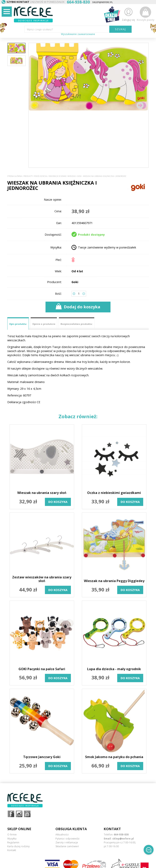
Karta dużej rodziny (18, 846)
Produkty (28, 176)
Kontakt (12, 850)
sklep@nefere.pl (102, 2)
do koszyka (58, 502)
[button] (140, 105)
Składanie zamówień (67, 846)
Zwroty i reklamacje (67, 842)
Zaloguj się (128, 14)
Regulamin (13, 842)
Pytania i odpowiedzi (67, 839)
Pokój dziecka (41, 176)
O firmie (12, 835)
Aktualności (62, 835)
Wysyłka (12, 839)
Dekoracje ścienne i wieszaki (62, 176)
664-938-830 (121, 835)
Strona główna (15, 176)
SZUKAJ (121, 29)
